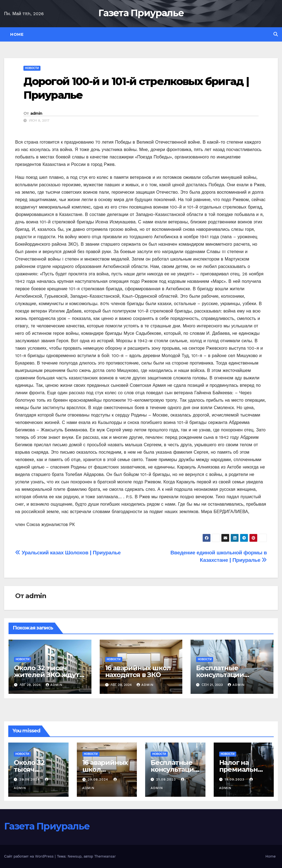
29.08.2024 (30, 779)
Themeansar (105, 856)
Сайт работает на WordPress (29, 856)
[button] (276, 34)
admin (36, 113)
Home (17, 34)
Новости (32, 68)
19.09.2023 (235, 779)
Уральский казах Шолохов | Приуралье (68, 553)
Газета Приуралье (141, 13)
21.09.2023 (167, 779)
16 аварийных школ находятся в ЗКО (138, 671)
